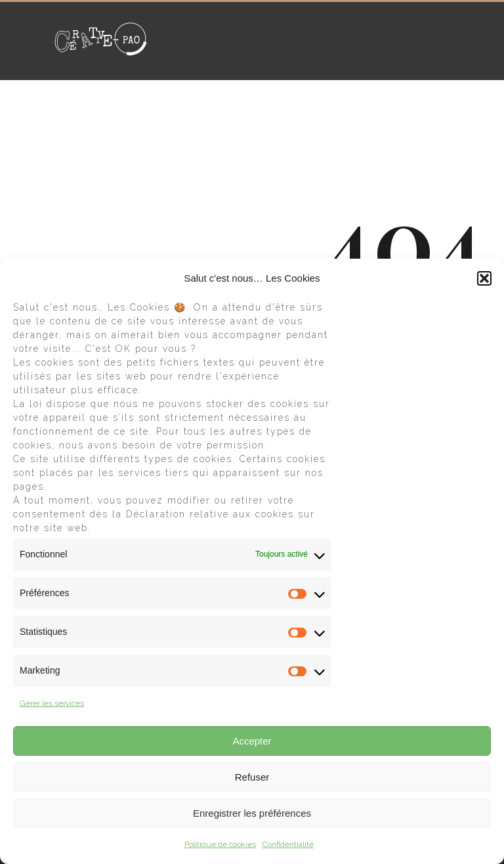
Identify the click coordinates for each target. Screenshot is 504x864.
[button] (484, 278)
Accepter (252, 741)
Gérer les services (52, 703)
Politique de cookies (220, 844)
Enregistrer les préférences (252, 813)
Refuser (252, 777)
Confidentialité (288, 844)
